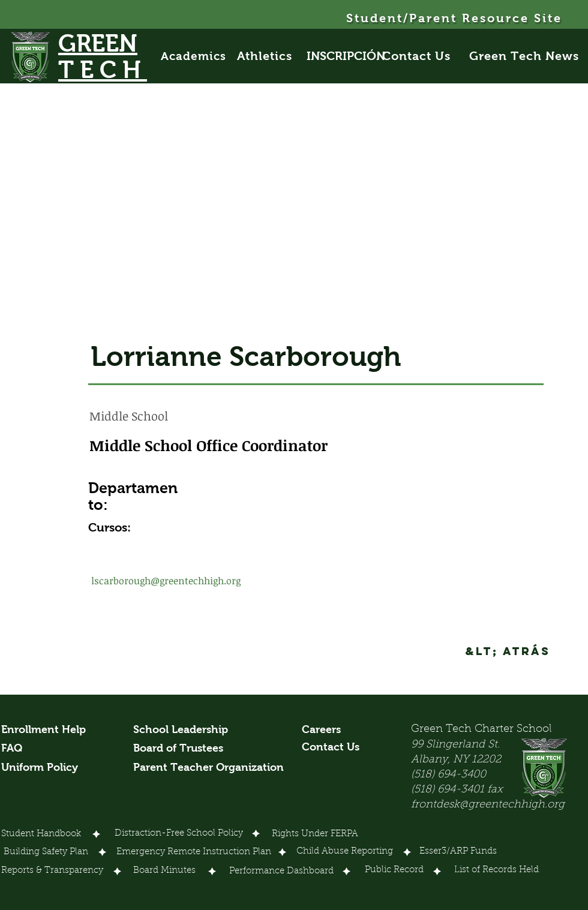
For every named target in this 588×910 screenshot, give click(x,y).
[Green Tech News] (525, 56)
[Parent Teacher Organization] (208, 768)
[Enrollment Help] (44, 730)
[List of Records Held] (497, 871)
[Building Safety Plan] (46, 853)
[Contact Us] (423, 56)
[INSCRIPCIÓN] (346, 56)
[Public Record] (394, 871)
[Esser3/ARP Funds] (459, 852)
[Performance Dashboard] (281, 872)
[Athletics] (271, 56)
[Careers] (325, 730)
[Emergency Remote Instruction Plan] (194, 853)
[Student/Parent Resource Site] (455, 18)
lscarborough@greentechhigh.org (166, 581)
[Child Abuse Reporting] (346, 852)
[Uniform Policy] (44, 768)
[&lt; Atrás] (508, 651)
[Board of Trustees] (180, 749)
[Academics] (199, 56)
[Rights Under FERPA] (315, 835)
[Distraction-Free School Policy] (178, 834)
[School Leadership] (181, 730)
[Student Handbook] (41, 835)
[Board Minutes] (164, 872)
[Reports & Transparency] (52, 872)
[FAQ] (15, 749)
